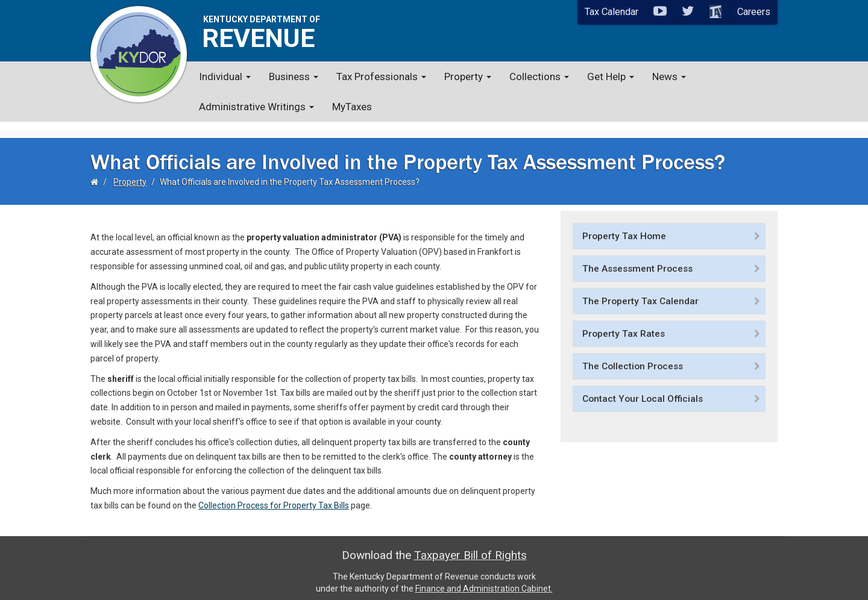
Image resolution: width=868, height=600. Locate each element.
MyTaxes (352, 107)
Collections (539, 77)
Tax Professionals (381, 77)
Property (468, 77)
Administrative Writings (256, 107)
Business (294, 77)
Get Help (611, 77)
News (669, 77)
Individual (225, 77)
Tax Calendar (612, 12)
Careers (754, 12)
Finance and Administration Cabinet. (484, 579)
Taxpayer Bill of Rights (470, 545)
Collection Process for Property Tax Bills (274, 496)
